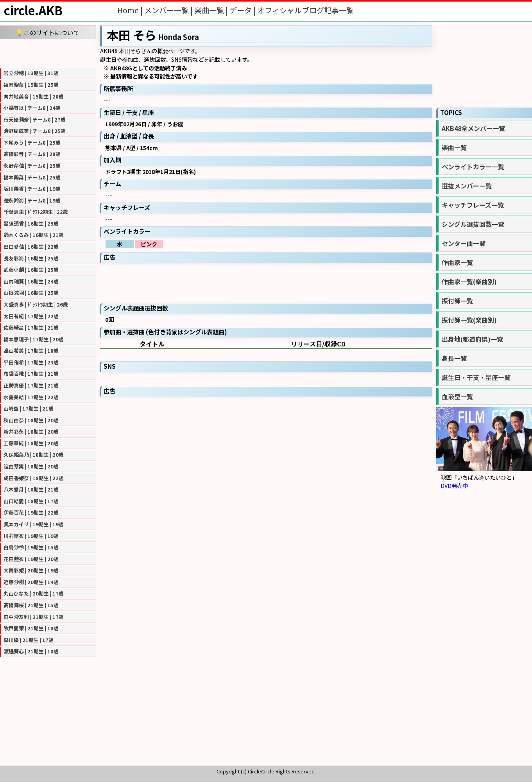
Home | (131, 10)
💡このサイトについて (48, 32)
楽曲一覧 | (212, 10)
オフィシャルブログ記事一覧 (305, 10)
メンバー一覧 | (169, 10)
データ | (243, 10)
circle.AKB (33, 10)
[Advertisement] (48, 53)
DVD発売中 (454, 485)
